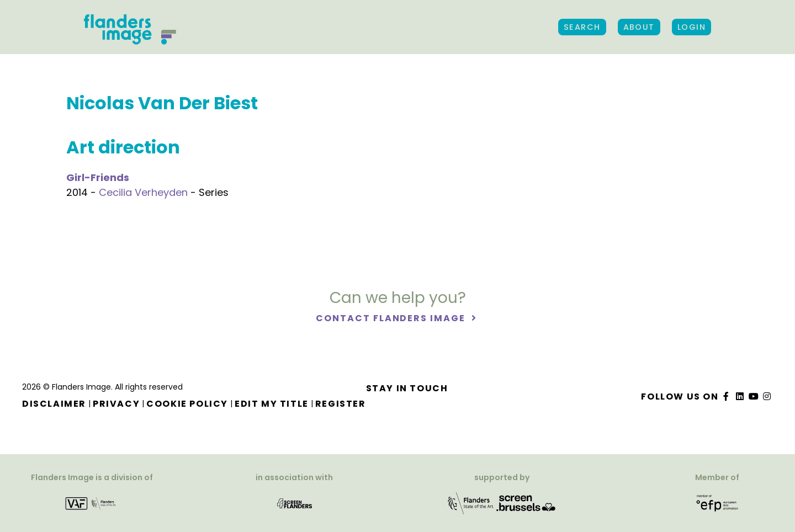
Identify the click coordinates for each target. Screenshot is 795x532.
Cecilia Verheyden (143, 192)
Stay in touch (407, 388)
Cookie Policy (187, 404)
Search (582, 27)
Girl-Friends (98, 177)
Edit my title (272, 404)
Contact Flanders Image (392, 318)
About (639, 27)
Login (691, 27)
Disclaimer (54, 404)
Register (341, 404)
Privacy (116, 404)
